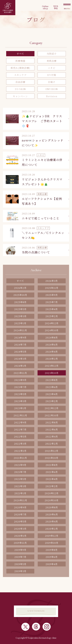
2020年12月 (52, 493)
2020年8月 (52, 507)
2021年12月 (52, 451)
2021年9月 (20, 465)
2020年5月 (20, 521)
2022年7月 (20, 429)
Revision (52, 96)
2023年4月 (52, 394)
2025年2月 (52, 316)
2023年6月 (52, 387)
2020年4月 (52, 521)
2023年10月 (52, 373)
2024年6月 (52, 345)
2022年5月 (20, 437)
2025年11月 (52, 288)
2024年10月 (52, 330)
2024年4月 (52, 352)
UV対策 (52, 75)
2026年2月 (20, 288)
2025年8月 (20, 302)
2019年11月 (20, 543)
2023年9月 (20, 380)
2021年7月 (20, 472)
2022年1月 (20, 451)
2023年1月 (20, 408)
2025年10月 (20, 295)
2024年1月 (20, 366)
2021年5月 (20, 479)
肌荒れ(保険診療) (20, 68)
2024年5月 (20, 352)
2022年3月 (20, 444)
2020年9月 (20, 507)
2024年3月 (20, 359)
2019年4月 (52, 564)
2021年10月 (52, 458)
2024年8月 (52, 337)
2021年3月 (20, 486)
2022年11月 (20, 415)
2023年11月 (20, 373)
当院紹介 (52, 54)
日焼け (52, 82)
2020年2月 (52, 529)
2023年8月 (52, 380)
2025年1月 (20, 323)
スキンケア (20, 75)
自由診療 (20, 82)
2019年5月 (20, 564)
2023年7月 (20, 387)
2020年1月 (20, 536)
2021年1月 (20, 493)
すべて (20, 54)
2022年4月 (52, 437)
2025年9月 (52, 295)
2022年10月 (52, 415)
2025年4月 (52, 309)
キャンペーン (20, 96)
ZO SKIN (20, 89)
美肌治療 (52, 61)
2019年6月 (52, 557)
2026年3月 (52, 281)
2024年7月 (20, 345)
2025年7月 (52, 302)
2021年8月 (52, 465)
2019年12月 (52, 536)
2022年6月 (52, 429)
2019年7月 (20, 557)
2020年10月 (52, 500)
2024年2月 (52, 359)
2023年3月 (20, 401)
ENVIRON (52, 89)
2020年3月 (20, 529)
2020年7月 (20, 514)
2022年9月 (20, 422)
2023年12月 (52, 366)
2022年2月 (52, 444)
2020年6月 (52, 514)
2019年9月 (20, 550)
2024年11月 (20, 330)
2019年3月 (20, 571)
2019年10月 (52, 543)
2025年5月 (20, 309)
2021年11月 (20, 458)
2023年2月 (52, 401)
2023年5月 (20, 394)
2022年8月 (52, 422)
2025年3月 (20, 316)
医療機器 (20, 61)
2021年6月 (52, 472)
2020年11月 (20, 500)
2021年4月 (52, 479)
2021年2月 (52, 486)
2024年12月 (52, 323)
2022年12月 (52, 408)
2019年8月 (52, 550)
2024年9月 (20, 337)
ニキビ (52, 68)
